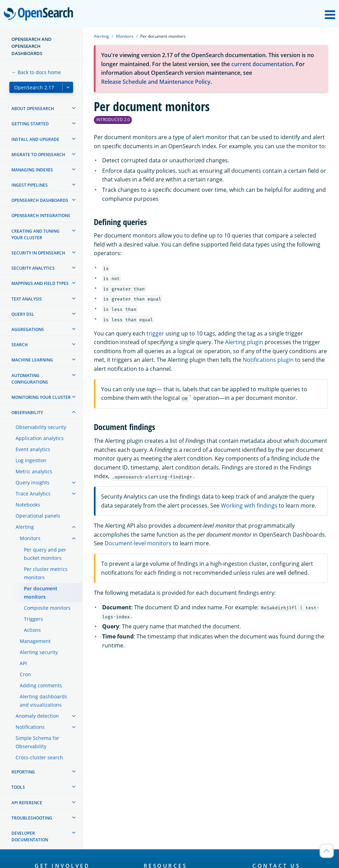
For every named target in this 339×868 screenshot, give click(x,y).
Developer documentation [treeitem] (30, 836)
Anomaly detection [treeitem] (37, 716)
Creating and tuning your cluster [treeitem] (35, 234)
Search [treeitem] (20, 345)
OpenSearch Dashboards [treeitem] (40, 200)
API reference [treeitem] (27, 803)
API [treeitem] (23, 663)
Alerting (101, 36)
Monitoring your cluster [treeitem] (41, 397)
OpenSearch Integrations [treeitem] (41, 216)
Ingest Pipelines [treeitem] (30, 185)
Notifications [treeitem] (30, 727)
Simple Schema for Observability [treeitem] (37, 742)
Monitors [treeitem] (30, 538)
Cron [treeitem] (25, 674)
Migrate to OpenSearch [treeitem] (38, 155)
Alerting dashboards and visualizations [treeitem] (43, 701)
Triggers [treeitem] (33, 619)
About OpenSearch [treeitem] (33, 109)
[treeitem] (74, 108)
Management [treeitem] (35, 641)
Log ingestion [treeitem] (31, 460)
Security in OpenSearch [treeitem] (38, 253)
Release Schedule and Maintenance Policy (156, 82)
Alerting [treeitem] (25, 527)
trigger (155, 333)
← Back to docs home (36, 72)
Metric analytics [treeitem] (34, 471)
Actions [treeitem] (32, 630)
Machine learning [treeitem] (32, 360)
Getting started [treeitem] (30, 124)
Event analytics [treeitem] (33, 449)
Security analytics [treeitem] (33, 268)
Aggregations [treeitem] (28, 329)
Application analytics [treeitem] (40, 438)
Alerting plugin (244, 342)
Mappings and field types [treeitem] (40, 283)
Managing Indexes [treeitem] (32, 170)
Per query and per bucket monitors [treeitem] (45, 554)
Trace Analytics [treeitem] (33, 494)
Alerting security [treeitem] (39, 652)
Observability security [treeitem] (41, 427)
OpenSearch (40, 15)
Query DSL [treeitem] (23, 314)
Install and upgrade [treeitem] (35, 139)
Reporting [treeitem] (23, 772)
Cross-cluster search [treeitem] (39, 757)
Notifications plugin (268, 360)
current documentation (262, 64)
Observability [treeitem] (27, 413)
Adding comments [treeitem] (41, 685)
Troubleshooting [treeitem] (32, 818)
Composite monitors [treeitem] (47, 608)
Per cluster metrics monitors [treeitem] (46, 573)
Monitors (125, 36)
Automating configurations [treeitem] (30, 379)
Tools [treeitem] (18, 787)
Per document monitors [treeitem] (41, 593)
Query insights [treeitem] (33, 482)
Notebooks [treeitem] (28, 505)
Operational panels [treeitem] (38, 516)
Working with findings (249, 505)
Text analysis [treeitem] (27, 299)
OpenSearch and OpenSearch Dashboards (32, 46)
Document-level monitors (138, 543)
